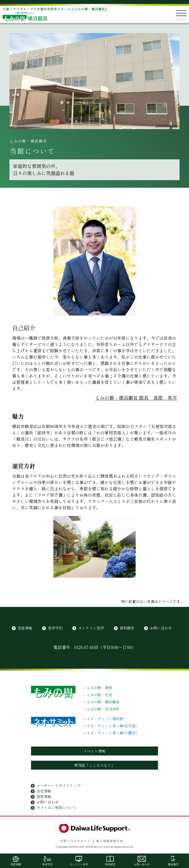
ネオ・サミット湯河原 (105, 719)
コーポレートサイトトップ (59, 785)
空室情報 (25, 628)
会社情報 (44, 791)
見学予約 (55, 628)
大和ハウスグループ (75, 841)
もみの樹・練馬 (99, 688)
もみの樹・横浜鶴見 (103, 702)
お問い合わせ (161, 628)
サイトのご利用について (57, 808)
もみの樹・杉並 (99, 695)
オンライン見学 (91, 628)
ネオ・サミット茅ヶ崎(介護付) (112, 733)
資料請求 (127, 628)
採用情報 (44, 796)
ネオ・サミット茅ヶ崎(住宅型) (112, 726)
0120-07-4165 (86, 647)
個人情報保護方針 (110, 841)
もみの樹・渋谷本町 (103, 709)
